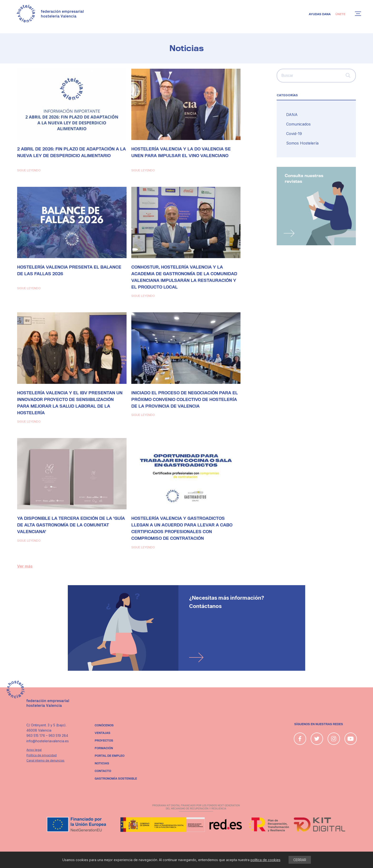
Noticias (102, 763)
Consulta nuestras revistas (304, 179)
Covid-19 (294, 134)
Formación (104, 748)
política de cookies (265, 860)
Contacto (103, 771)
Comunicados (298, 124)
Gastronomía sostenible (116, 779)
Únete (340, 14)
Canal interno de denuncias (45, 760)
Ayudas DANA (320, 14)
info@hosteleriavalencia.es (48, 741)
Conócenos (104, 725)
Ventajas (103, 733)
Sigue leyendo (29, 170)
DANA (292, 115)
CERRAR (300, 860)
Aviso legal (34, 750)
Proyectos (104, 741)
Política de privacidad (42, 755)
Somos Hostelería (302, 143)
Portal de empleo (110, 756)
